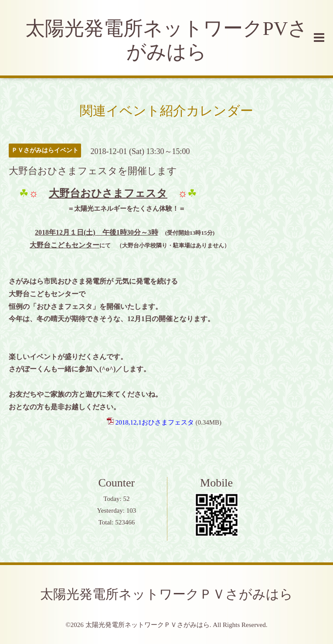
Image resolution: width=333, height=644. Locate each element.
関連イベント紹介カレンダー (166, 111)
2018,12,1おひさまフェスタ (155, 422)
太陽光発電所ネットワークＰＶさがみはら (166, 594)
